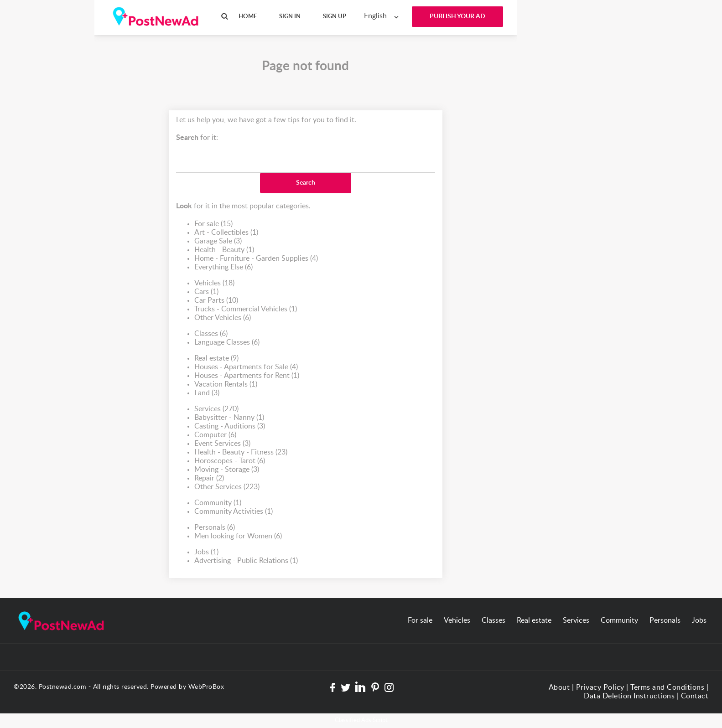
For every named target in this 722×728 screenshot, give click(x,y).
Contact (695, 696)
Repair (209, 478)
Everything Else (223, 267)
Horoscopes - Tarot (230, 461)
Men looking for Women (238, 536)
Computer (215, 435)
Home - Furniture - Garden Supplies (256, 259)
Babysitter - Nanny (229, 418)
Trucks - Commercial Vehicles (246, 309)
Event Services (222, 444)
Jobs (206, 552)
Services (216, 409)
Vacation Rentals (226, 385)
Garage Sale (218, 241)
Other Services (227, 487)
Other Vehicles (223, 318)
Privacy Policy (600, 687)
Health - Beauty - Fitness (241, 452)
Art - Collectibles (226, 233)
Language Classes (227, 343)
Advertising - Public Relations (246, 561)
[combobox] (383, 16)
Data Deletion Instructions (629, 696)
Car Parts (216, 301)
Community (218, 503)
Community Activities (234, 512)
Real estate (216, 359)
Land (207, 393)
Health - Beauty (224, 250)
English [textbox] (375, 16)
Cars (206, 292)
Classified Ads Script (361, 720)
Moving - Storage (227, 470)
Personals (215, 528)
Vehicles (214, 283)
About (559, 687)
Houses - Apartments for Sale (246, 367)
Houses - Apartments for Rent (247, 376)
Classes (211, 334)
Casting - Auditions (230, 426)
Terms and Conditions (667, 687)
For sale (213, 224)
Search (306, 183)
